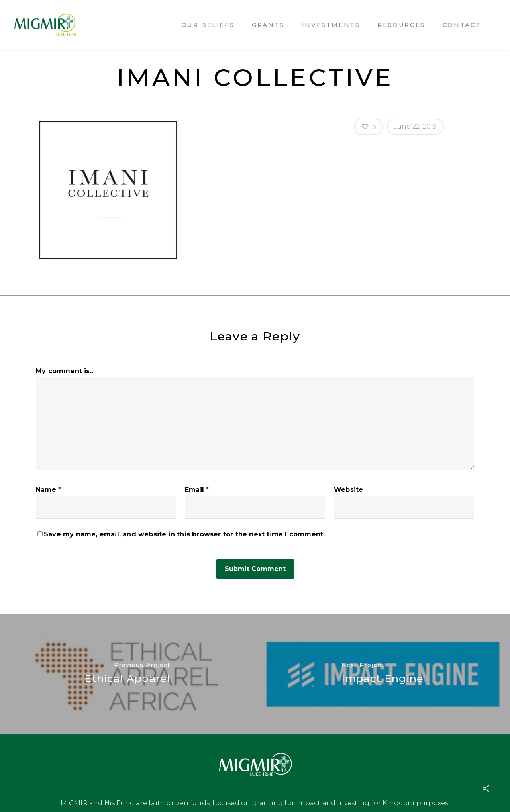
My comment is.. (65, 371)
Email (197, 490)
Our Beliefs (208, 25)
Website (348, 490)
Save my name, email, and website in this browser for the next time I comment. (184, 534)
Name (48, 490)
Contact (462, 25)
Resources (401, 25)
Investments (331, 25)
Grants (268, 25)
